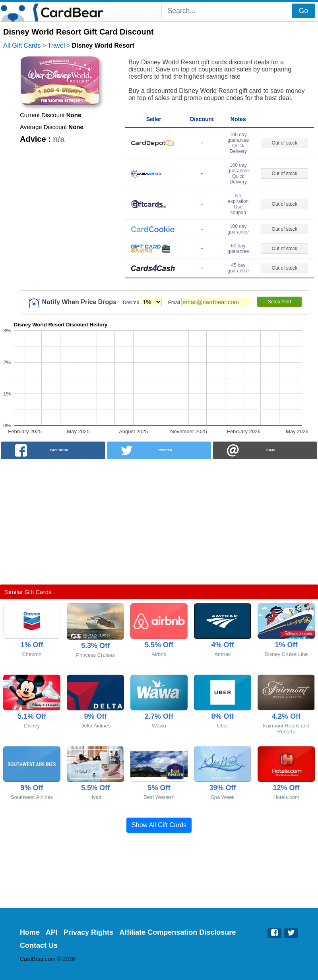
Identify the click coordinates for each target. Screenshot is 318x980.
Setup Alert (280, 302)
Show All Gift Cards (159, 825)
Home (30, 932)
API (52, 932)
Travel (56, 45)
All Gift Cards (22, 45)
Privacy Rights (88, 932)
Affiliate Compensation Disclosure (177, 932)
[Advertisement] (159, 522)
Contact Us (39, 945)
